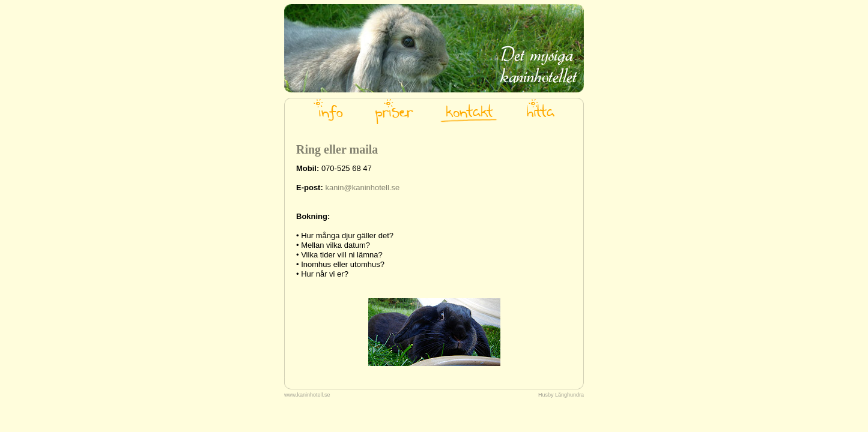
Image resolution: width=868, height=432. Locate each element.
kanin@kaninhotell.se (362, 187)
